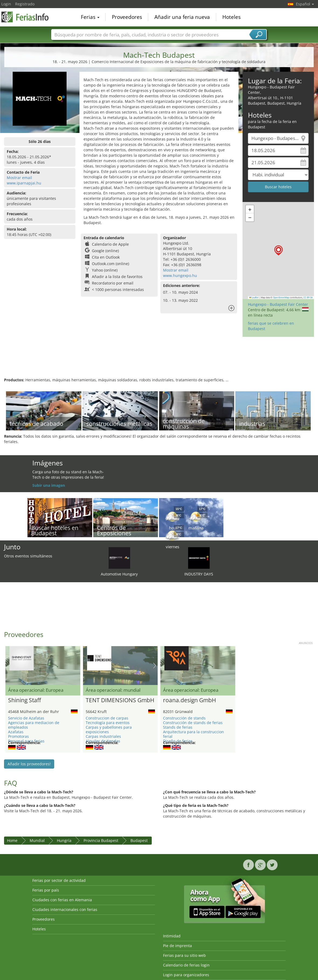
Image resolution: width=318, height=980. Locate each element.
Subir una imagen (49, 485)
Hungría (64, 840)
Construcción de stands (184, 718)
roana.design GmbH (189, 700)
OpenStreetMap (281, 297)
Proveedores (127, 17)
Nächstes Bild (155, 666)
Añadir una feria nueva (182, 17)
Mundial (37, 840)
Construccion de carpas (107, 718)
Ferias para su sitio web (184, 955)
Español (305, 4)
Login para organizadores (186, 975)
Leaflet (254, 297)
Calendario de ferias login (186, 965)
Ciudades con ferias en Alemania (62, 900)
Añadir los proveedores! (29, 764)
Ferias (90, 17)
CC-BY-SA (308, 297)
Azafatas (16, 732)
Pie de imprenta (177, 946)
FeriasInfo (28, 17)
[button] (279, 250)
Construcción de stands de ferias (193, 723)
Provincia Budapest (101, 840)
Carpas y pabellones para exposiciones (109, 729)
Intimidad (172, 936)
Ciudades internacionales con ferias (65, 909)
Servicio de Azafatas (26, 718)
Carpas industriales (103, 736)
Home (12, 840)
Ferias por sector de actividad (59, 880)
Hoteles (231, 17)
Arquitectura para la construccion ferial (193, 734)
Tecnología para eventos (108, 723)
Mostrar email (19, 178)
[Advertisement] (159, 360)
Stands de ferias (178, 727)
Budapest (139, 840)
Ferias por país (46, 890)
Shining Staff (25, 700)
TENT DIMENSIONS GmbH (120, 700)
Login (6, 4)
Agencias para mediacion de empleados (34, 725)
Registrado (25, 4)
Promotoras (18, 736)
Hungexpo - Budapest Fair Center (278, 304)
